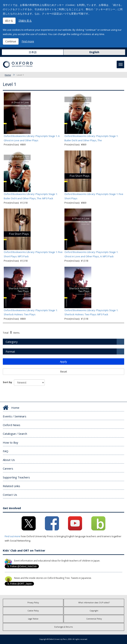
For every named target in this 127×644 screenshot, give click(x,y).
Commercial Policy (94, 619)
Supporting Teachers (16, 477)
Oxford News (12, 425)
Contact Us (10, 495)
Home (8, 75)
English (94, 52)
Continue (11, 41)
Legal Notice (33, 619)
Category (12, 342)
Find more (28, 41)
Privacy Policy (33, 603)
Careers (8, 468)
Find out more (12, 536)
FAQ (6, 451)
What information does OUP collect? (94, 603)
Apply (63, 361)
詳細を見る (25, 21)
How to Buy (11, 442)
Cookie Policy (33, 611)
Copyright (94, 611)
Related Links (11, 486)
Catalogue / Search (15, 434)
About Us (9, 460)
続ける (9, 21)
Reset (64, 372)
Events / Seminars (15, 416)
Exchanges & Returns (63, 627)
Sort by (7, 382)
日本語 (33, 52)
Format (10, 351)
